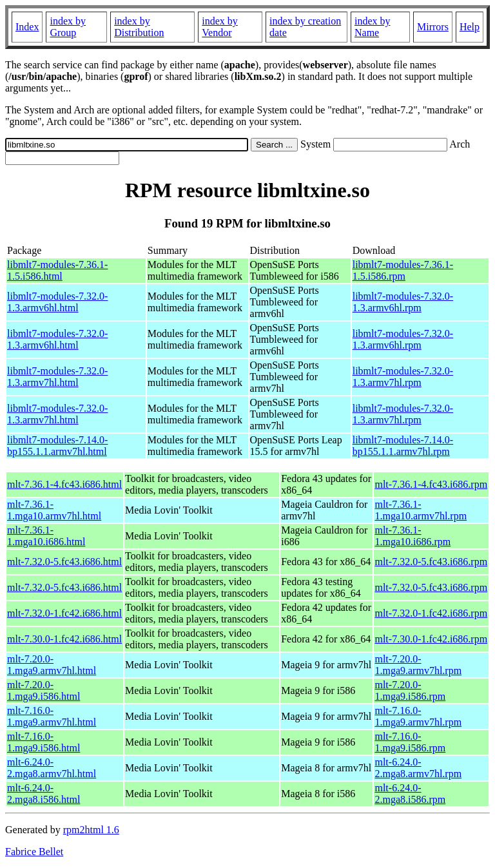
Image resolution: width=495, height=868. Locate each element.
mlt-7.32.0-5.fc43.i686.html (64, 562)
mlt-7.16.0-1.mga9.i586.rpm (410, 742)
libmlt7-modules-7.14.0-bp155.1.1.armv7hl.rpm (403, 446)
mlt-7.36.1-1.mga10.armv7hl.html (54, 510)
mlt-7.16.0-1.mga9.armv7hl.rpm (418, 716)
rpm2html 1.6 (91, 830)
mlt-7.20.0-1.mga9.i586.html (44, 690)
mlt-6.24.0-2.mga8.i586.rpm (410, 794)
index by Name (373, 27)
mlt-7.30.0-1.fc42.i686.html (64, 639)
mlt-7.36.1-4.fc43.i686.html (64, 484)
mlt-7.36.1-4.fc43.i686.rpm (431, 484)
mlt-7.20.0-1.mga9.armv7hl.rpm (418, 665)
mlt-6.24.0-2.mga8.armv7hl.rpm (418, 768)
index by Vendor (220, 27)
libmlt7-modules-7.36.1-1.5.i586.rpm (403, 270)
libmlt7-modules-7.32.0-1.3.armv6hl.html (57, 302)
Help (470, 27)
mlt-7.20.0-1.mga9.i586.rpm (410, 690)
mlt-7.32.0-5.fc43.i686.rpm (431, 562)
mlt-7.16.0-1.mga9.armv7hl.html (52, 716)
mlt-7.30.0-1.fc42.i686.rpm (431, 639)
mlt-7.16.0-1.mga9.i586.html (44, 742)
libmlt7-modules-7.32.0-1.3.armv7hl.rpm (403, 377)
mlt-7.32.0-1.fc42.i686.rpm (431, 613)
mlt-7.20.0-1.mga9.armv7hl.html (52, 665)
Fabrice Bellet (34, 852)
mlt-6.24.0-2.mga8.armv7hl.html (52, 768)
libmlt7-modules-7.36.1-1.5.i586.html (57, 270)
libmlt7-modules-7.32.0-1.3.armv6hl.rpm (403, 302)
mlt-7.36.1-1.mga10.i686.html (46, 536)
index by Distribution (139, 27)
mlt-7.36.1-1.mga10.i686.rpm (412, 536)
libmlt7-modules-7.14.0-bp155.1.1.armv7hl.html (57, 446)
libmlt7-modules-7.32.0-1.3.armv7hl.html (57, 377)
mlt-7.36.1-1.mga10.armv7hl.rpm (421, 510)
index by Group (68, 27)
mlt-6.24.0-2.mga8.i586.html (44, 794)
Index (27, 27)
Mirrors (433, 27)
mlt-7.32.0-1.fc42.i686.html (64, 613)
